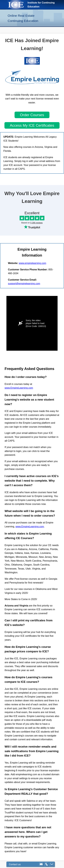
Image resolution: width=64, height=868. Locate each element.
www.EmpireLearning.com (19, 388)
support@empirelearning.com (24, 284)
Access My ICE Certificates (32, 125)
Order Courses (32, 115)
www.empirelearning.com (33, 263)
